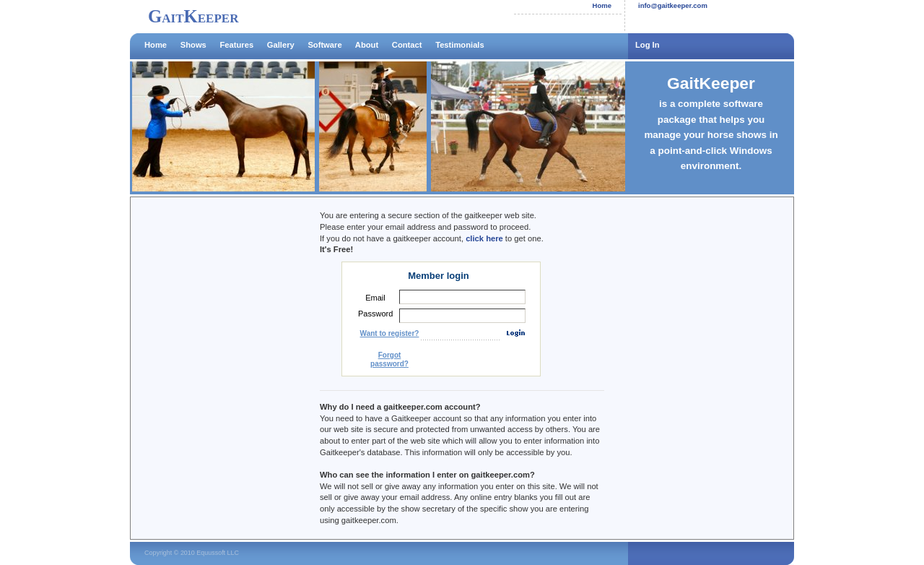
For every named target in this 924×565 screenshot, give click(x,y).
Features (236, 45)
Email (375, 298)
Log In (648, 45)
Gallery (281, 45)
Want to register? (390, 333)
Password (375, 314)
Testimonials (460, 45)
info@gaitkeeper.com (673, 5)
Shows (193, 45)
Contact (407, 45)
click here (484, 238)
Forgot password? (389, 359)
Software (324, 45)
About (367, 45)
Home (602, 5)
